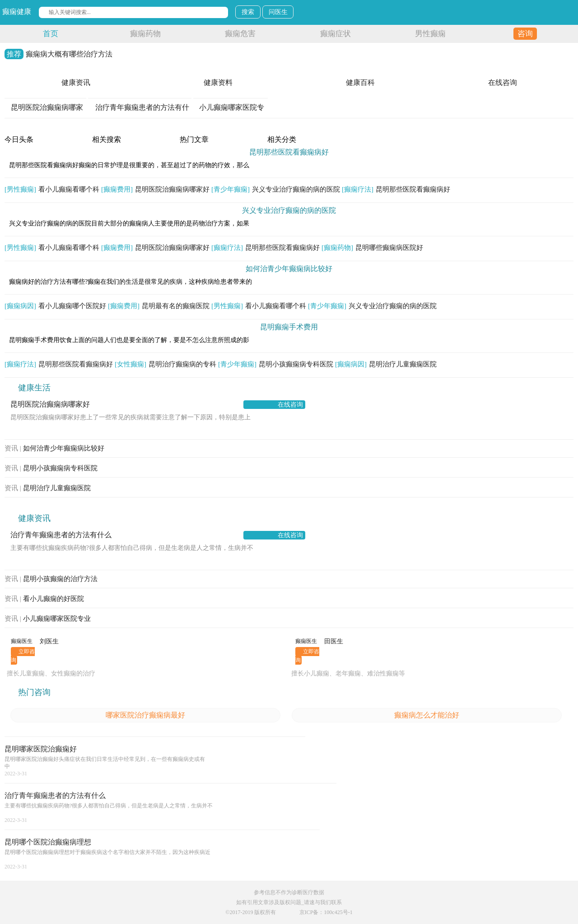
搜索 (248, 12)
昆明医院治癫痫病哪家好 (155, 189)
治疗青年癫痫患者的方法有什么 (61, 535)
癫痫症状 (336, 34)
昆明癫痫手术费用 (289, 327)
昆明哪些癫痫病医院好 (372, 248)
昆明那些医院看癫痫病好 (289, 152)
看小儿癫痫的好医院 (44, 599)
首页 (51, 34)
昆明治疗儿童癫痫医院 (386, 364)
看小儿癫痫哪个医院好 (55, 306)
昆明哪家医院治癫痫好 (41, 749)
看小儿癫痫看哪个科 (52, 189)
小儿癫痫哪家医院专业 (48, 619)
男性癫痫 (430, 34)
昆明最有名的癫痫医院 (159, 306)
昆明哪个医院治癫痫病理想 (48, 842)
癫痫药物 (145, 34)
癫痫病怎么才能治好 (427, 715)
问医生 (278, 12)
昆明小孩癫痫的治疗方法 (51, 579)
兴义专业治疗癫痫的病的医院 (276, 189)
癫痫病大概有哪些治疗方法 (58, 54)
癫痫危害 (240, 34)
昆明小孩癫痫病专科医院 (276, 364)
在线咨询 (290, 405)
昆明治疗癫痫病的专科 (165, 364)
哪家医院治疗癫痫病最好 (145, 715)
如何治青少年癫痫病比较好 (289, 269)
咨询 (525, 34)
